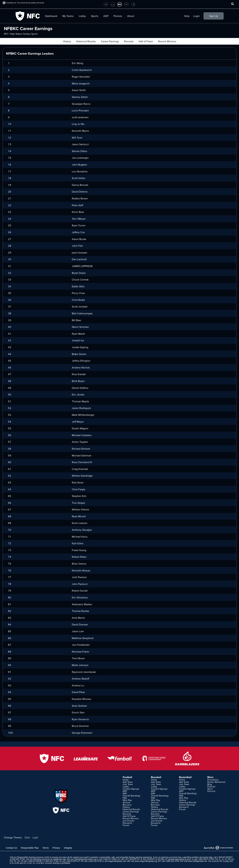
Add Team (128, 782)
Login (197, 16)
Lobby (82, 16)
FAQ (125, 798)
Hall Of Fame (129, 816)
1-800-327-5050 (110, 859)
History (126, 807)
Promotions (213, 780)
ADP (106, 16)
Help (187, 16)
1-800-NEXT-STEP (206, 859)
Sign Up (214, 16)
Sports (95, 16)
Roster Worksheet (216, 782)
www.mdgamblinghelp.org (146, 861)
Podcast (211, 787)
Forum (126, 825)
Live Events (128, 821)
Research (127, 823)
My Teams (68, 16)
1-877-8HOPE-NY (132, 859)
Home (126, 780)
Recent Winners (131, 818)
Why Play (127, 800)
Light (35, 837)
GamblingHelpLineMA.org (85, 859)
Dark (27, 837)
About (131, 16)
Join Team (128, 784)
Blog (210, 784)
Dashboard (51, 16)
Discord (211, 791)
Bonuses (127, 805)
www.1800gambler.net (197, 861)
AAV (125, 793)
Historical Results (131, 809)
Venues (126, 802)
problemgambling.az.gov (179, 859)
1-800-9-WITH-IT (73, 861)
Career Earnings (131, 812)
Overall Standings (132, 796)
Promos (118, 16)
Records (127, 814)
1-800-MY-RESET (225, 857)
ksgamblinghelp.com (117, 861)
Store (210, 789)
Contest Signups (131, 789)
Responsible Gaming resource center (33, 857)
